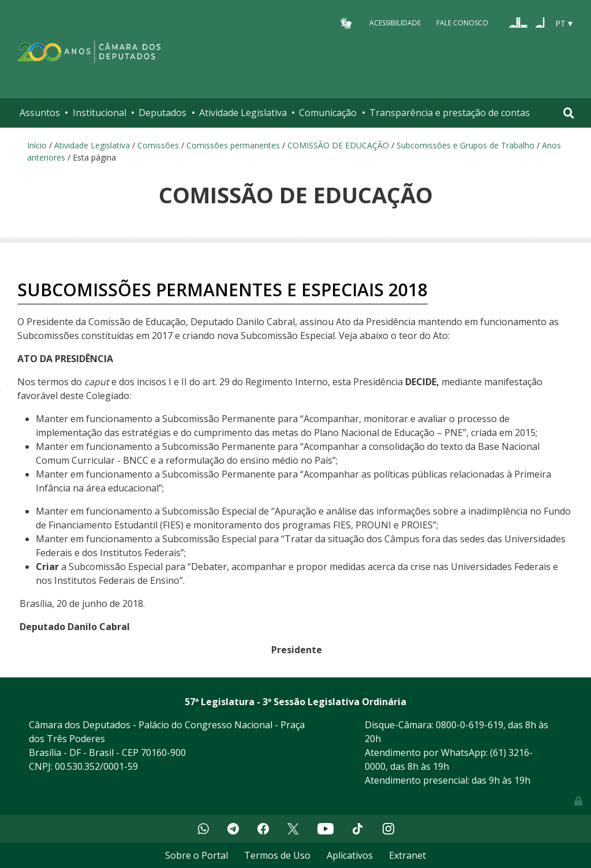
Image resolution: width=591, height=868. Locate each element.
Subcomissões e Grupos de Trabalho (465, 145)
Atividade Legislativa (243, 113)
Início (37, 145)
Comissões (158, 145)
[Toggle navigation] (569, 113)
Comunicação (328, 113)
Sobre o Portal (197, 855)
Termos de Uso (277, 855)
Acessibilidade (395, 23)
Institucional (100, 113)
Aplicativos (350, 855)
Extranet (407, 855)
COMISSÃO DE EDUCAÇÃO (338, 145)
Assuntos (40, 113)
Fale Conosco (462, 23)
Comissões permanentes (233, 145)
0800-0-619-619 (470, 725)
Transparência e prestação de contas (450, 113)
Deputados (162, 113)
